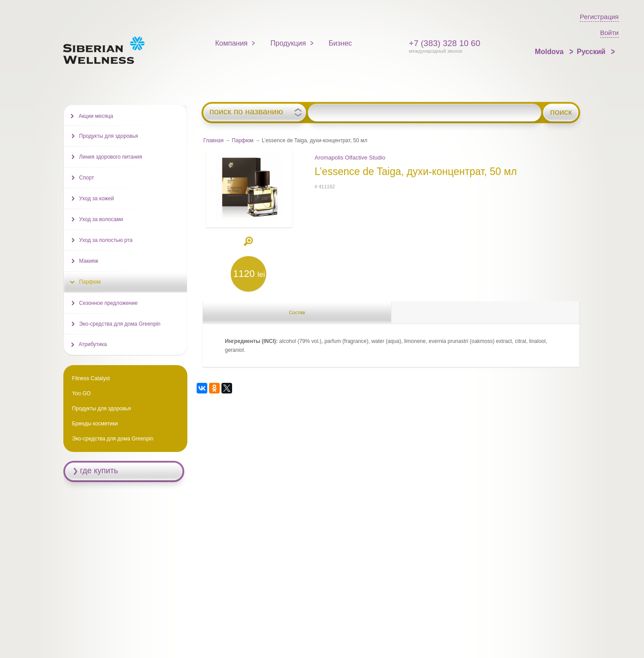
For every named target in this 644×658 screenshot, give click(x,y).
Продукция (288, 43)
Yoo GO (81, 393)
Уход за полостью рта (106, 240)
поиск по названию (246, 112)
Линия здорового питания (111, 157)
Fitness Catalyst (91, 378)
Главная (213, 140)
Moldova (550, 52)
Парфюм (242, 140)
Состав (297, 312)
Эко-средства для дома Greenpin (120, 324)
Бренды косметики (95, 424)
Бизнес (340, 43)
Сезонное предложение (109, 303)
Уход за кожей (97, 199)
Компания (231, 43)
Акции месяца (96, 116)
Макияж (89, 261)
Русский (592, 52)
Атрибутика (93, 344)
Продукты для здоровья (109, 136)
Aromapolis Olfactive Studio (350, 158)
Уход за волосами (101, 219)
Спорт (87, 178)
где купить (99, 471)
